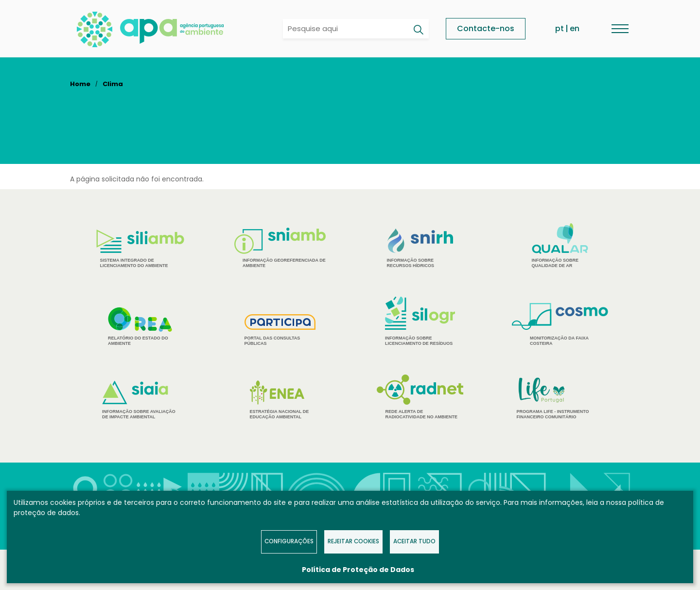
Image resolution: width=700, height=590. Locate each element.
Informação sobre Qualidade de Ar (560, 246)
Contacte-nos (486, 28)
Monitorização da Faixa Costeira (560, 324)
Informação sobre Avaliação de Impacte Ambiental (140, 400)
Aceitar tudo (414, 541)
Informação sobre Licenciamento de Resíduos (420, 321)
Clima (113, 84)
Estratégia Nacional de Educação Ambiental (280, 400)
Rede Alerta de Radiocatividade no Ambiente (420, 397)
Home (80, 84)
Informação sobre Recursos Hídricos (420, 248)
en (575, 28)
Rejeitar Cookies (353, 541)
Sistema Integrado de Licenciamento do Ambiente (140, 249)
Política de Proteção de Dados (358, 570)
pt (560, 28)
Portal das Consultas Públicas (280, 330)
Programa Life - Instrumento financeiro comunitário (560, 398)
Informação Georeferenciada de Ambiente (280, 248)
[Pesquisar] (418, 30)
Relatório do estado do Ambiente (140, 326)
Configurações (289, 541)
